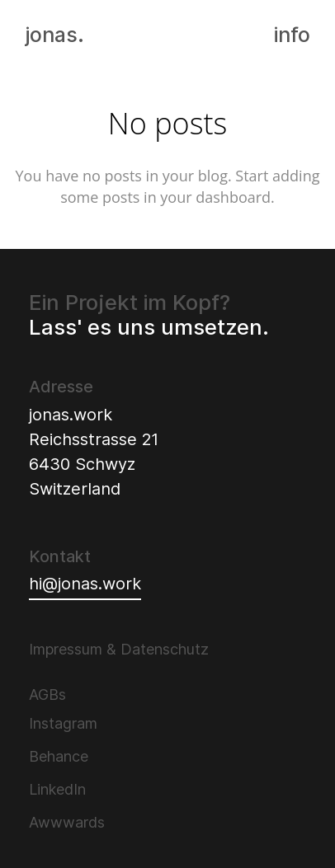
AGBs (47, 694)
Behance (59, 756)
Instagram (63, 723)
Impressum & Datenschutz (119, 649)
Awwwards (67, 822)
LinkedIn (57, 789)
